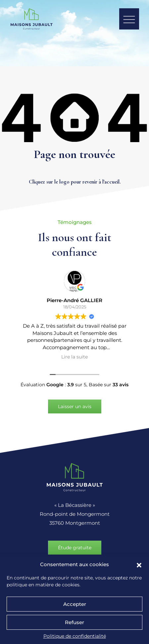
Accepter (75, 604)
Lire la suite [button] (74, 357)
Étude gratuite (75, 548)
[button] (139, 564)
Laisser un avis (75, 406)
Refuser (74, 622)
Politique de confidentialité (75, 636)
